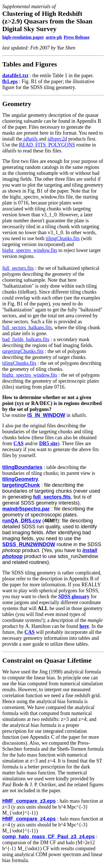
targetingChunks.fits (23, 351)
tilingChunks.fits (63, 238)
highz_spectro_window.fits (30, 250)
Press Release (77, 37)
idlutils (30, 139)
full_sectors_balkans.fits (27, 328)
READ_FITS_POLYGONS (47, 145)
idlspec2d (57, 139)
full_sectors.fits (18, 268)
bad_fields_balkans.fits (26, 339)
